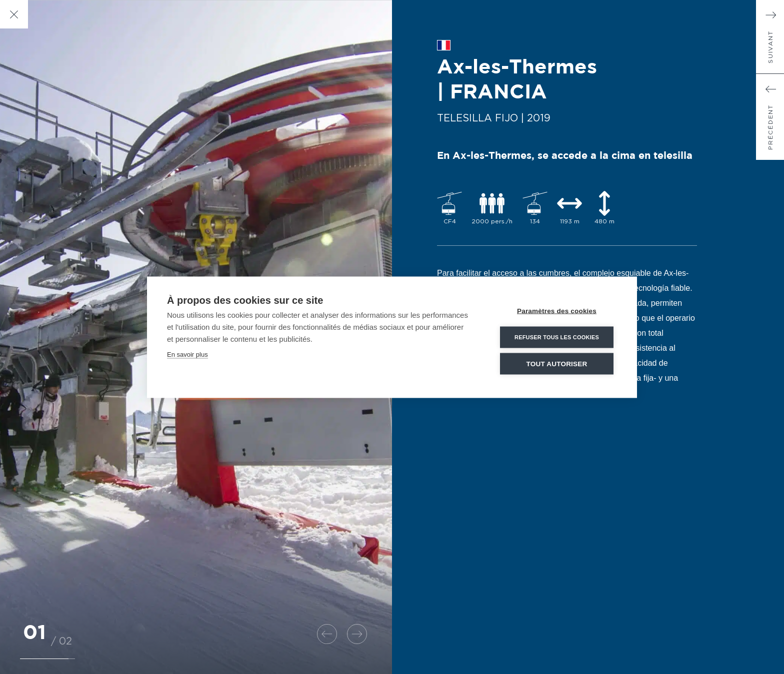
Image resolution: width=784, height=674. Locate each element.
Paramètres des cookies (557, 311)
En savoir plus (187, 354)
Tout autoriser (557, 363)
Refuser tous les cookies (557, 337)
